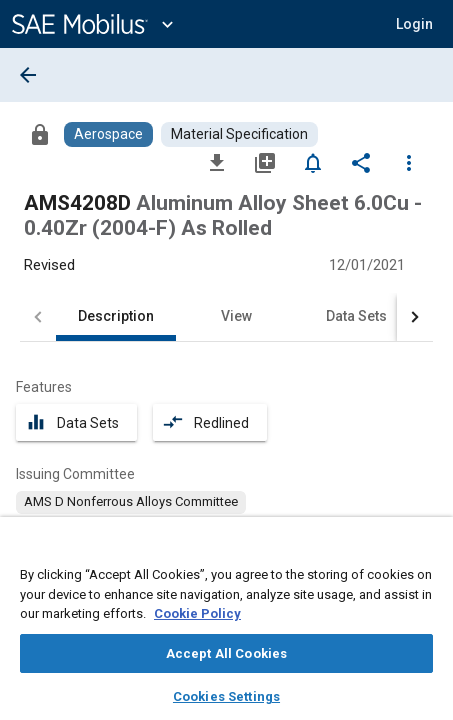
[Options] (409, 162)
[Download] (217, 162)
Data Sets (356, 316)
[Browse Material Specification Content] (239, 134)
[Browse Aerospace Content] (108, 134)
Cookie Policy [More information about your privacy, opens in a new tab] (197, 613)
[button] (414, 24)
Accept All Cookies (226, 653)
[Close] (427, 551)
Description (116, 316)
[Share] (361, 162)
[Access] (40, 134)
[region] (226, 625)
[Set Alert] (313, 162)
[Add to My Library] (265, 162)
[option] (131, 502)
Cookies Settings (226, 696)
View (236, 316)
